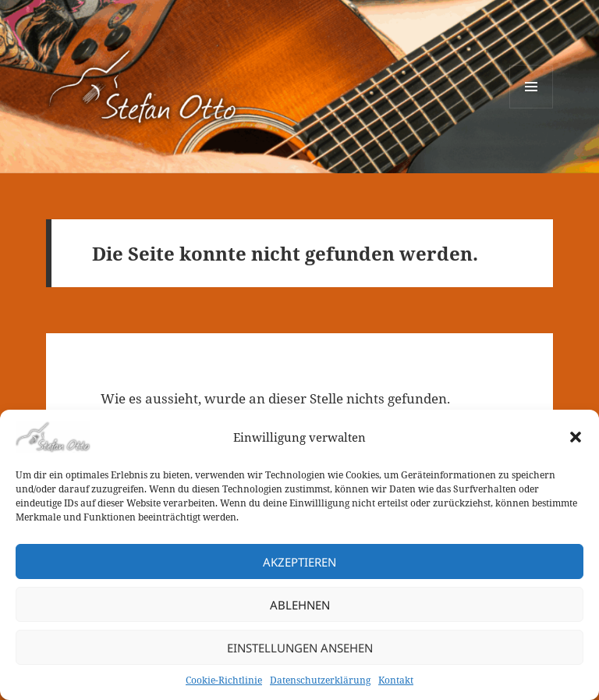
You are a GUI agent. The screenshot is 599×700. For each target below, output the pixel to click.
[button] (576, 437)
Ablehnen (300, 605)
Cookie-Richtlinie (224, 680)
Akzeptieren (299, 562)
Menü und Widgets (532, 108)
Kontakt (396, 680)
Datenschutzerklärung (320, 680)
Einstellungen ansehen (300, 648)
